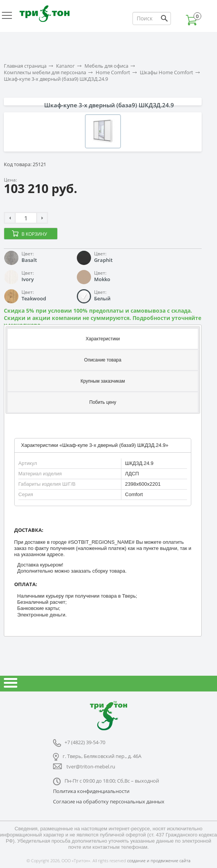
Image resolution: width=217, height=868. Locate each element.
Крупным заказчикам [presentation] (103, 381)
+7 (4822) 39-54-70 (85, 742)
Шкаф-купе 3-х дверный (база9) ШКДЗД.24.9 (56, 79)
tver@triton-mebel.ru (91, 766)
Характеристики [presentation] (103, 339)
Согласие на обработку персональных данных (109, 801)
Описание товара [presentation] (103, 360)
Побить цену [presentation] (103, 402)
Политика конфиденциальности (91, 791)
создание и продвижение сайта (159, 861)
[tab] (103, 338)
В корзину (34, 234)
